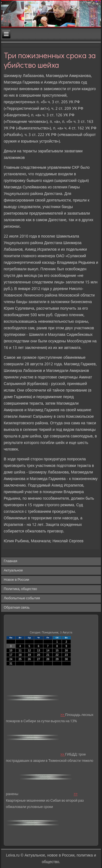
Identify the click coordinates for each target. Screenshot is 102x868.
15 (57, 651)
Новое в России (17, 580)
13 (38, 651)
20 (38, 655)
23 (66, 655)
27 (38, 659)
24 (11, 659)
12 (29, 651)
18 (20, 655)
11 (20, 651)
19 (29, 655)
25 (20, 659)
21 (48, 655)
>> (63, 715)
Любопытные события (22, 598)
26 (29, 659)
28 (48, 659)
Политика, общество (20, 589)
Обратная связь (17, 608)
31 (11, 664)
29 (57, 659)
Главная (10, 561)
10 (11, 651)
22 (57, 655)
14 (48, 651)
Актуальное (13, 571)
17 (11, 655)
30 (66, 659)
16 (66, 651)
